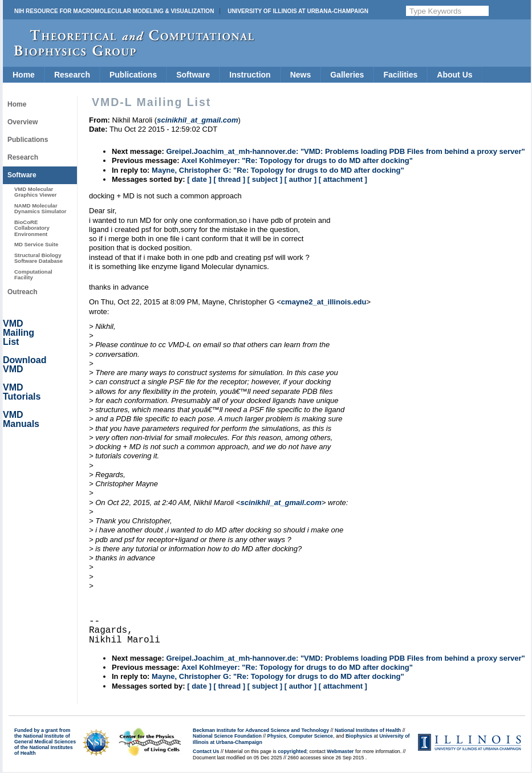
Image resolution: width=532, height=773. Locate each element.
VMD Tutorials (22, 392)
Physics (277, 736)
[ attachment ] (343, 179)
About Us (454, 75)
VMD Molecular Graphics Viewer (35, 192)
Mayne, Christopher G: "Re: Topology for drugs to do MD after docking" (278, 170)
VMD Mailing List (19, 333)
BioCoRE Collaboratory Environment (32, 228)
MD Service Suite (36, 244)
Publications (133, 75)
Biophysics (359, 736)
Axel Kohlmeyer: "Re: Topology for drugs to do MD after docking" (297, 160)
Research (72, 75)
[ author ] (300, 179)
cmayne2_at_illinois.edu (324, 302)
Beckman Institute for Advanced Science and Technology (261, 730)
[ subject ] (265, 179)
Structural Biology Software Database (38, 258)
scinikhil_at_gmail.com (281, 503)
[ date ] (199, 179)
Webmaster (340, 751)
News (301, 75)
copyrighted (292, 751)
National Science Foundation (227, 736)
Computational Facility (33, 274)
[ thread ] (229, 179)
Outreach (23, 292)
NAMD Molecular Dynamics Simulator (40, 208)
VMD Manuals (21, 419)
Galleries (347, 75)
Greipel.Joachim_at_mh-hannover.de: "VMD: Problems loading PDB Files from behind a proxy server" (345, 151)
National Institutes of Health (368, 730)
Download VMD (25, 365)
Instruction (250, 75)
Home (24, 75)
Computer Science (311, 736)
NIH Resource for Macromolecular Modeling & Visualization (114, 11)
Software (193, 75)
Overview (23, 122)
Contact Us (206, 751)
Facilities (400, 75)
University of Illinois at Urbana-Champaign (298, 11)
